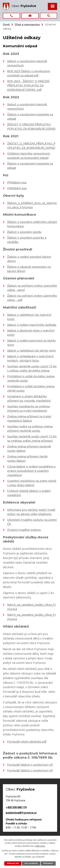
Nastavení (48, 863)
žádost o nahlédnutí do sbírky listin (32, 351)
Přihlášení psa (17, 182)
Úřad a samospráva (27, 24)
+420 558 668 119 (16, 807)
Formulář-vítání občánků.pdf (27, 742)
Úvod (6, 24)
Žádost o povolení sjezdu (24, 232)
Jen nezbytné (31, 863)
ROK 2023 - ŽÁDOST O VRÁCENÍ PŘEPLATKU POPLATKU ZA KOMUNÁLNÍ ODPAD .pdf (28, 85)
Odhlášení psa (17, 188)
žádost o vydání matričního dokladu (32, 325)
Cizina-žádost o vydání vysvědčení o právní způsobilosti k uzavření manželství (31, 471)
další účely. (40, 846)
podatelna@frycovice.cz (21, 813)
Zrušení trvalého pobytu (24, 530)
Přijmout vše (13, 863)
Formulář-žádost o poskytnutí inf (30, 765)
